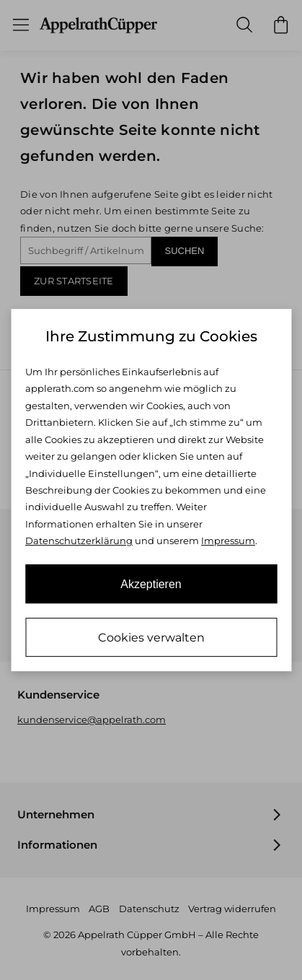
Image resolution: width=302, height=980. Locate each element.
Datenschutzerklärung (79, 541)
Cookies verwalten (151, 638)
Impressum (228, 541)
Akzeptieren (151, 584)
